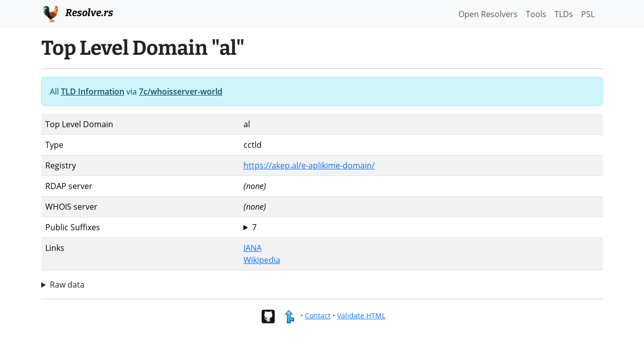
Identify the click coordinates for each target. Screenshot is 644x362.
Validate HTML (361, 315)
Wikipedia (262, 260)
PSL (588, 14)
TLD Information (93, 92)
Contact (318, 315)
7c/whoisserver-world (181, 92)
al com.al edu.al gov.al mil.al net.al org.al (421, 227)
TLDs (564, 14)
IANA (253, 248)
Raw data (67, 285)
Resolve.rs (77, 13)
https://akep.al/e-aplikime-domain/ (309, 165)
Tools (536, 14)
